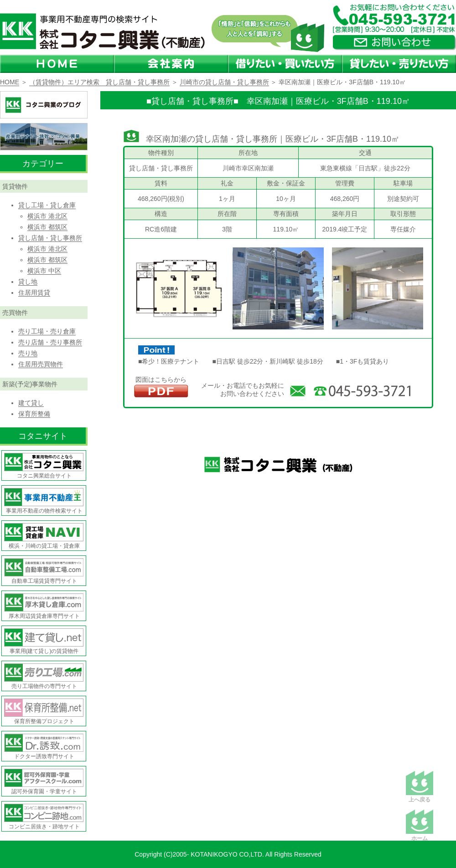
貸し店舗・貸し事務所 (50, 238)
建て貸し (31, 403)
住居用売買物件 (41, 364)
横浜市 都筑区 (47, 227)
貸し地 (28, 282)
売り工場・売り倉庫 (47, 331)
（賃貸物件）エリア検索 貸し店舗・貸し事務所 (99, 82)
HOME (10, 82)
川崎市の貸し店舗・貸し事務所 (224, 82)
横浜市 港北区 (47, 216)
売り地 (28, 353)
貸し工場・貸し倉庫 (47, 205)
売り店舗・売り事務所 (50, 342)
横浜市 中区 (44, 271)
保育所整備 (34, 414)
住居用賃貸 (34, 293)
